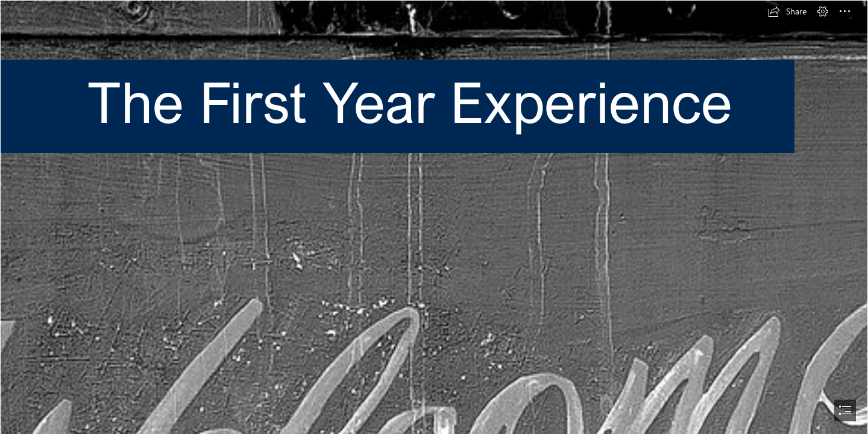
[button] (787, 11)
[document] (434, 217)
